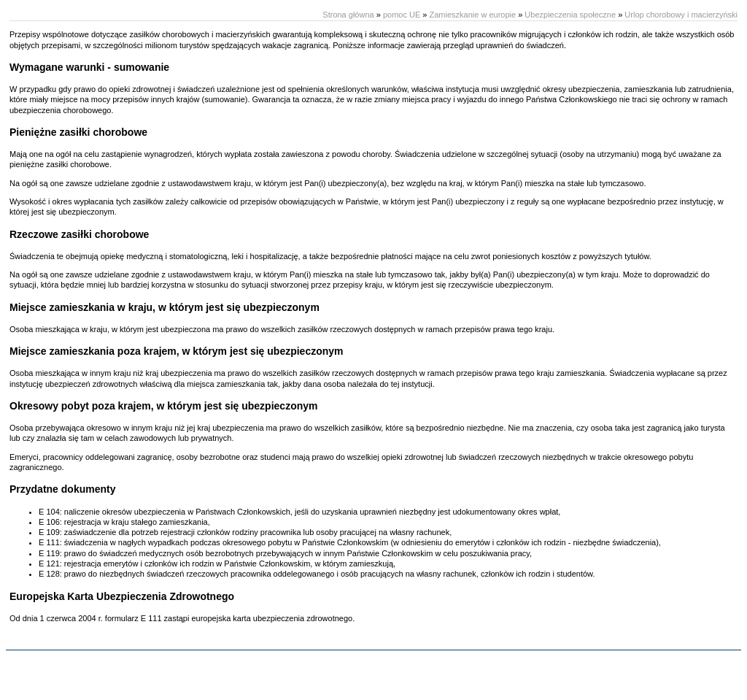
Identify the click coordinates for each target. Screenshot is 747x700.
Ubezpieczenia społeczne (570, 15)
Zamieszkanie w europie (472, 15)
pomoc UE (402, 15)
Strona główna (348, 15)
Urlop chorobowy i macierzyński (681, 15)
